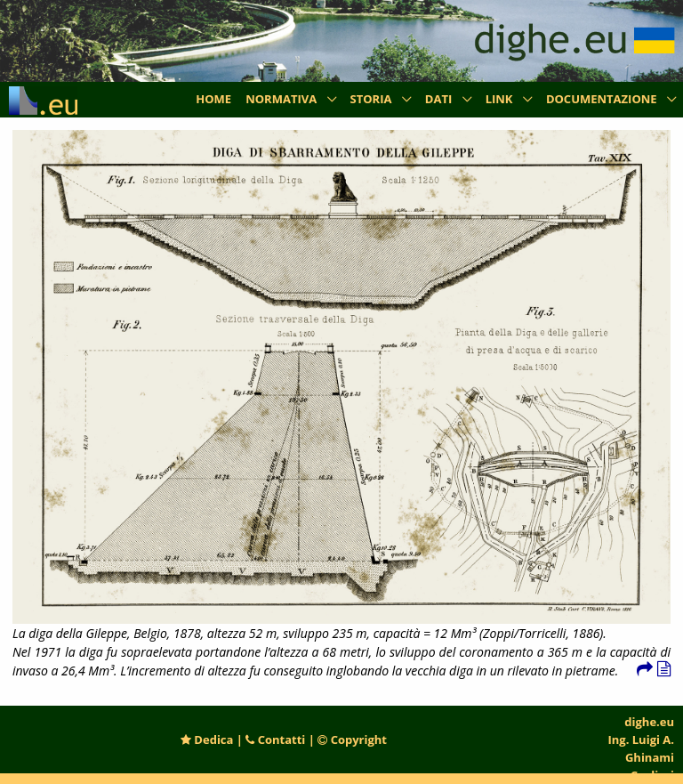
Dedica (207, 740)
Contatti (275, 740)
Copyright (352, 740)
